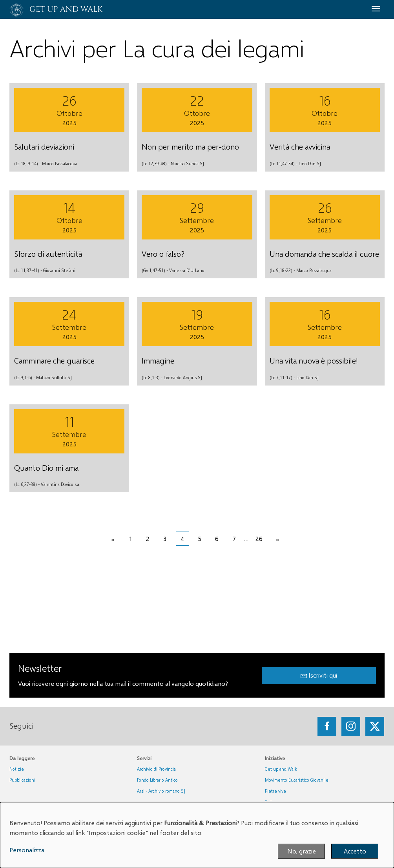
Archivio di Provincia (156, 769)
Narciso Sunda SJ (187, 164)
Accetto (355, 851)
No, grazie (302, 851)
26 (259, 538)
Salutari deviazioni (44, 146)
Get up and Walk (281, 769)
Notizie (17, 769)
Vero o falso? (163, 254)
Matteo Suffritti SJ (54, 377)
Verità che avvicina (300, 146)
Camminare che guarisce (54, 360)
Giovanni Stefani (59, 270)
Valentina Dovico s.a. (60, 484)
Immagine (158, 360)
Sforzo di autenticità (48, 254)
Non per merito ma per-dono (190, 146)
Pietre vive (275, 791)
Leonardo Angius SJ (183, 377)
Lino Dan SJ (310, 164)
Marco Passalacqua (60, 164)
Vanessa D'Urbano (187, 270)
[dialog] (197, 835)
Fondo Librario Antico (157, 780)
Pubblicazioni (22, 780)
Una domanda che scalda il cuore (324, 254)
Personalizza (27, 850)
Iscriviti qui (319, 675)
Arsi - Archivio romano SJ (161, 791)
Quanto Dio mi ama (46, 468)
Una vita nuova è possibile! (314, 360)
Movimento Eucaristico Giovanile (297, 780)
